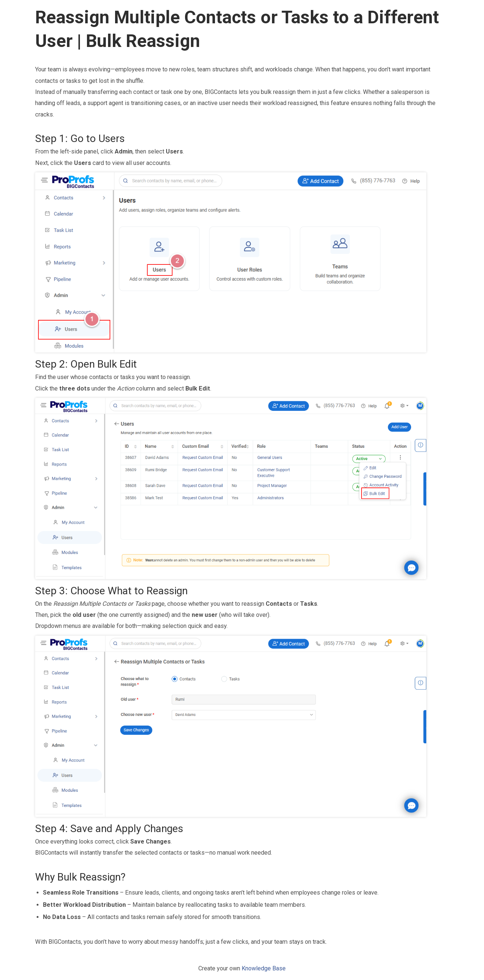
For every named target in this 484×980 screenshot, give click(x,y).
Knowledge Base (264, 968)
